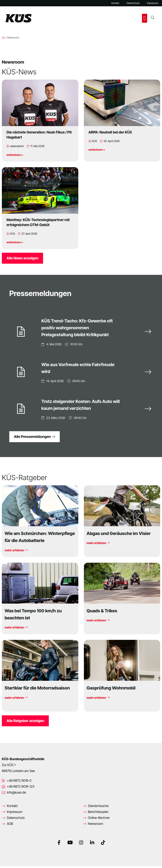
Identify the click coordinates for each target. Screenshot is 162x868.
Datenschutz (133, 3)
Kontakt (115, 3)
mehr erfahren (16, 552)
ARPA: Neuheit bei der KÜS (110, 132)
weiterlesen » (15, 155)
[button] (145, 18)
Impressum (153, 3)
